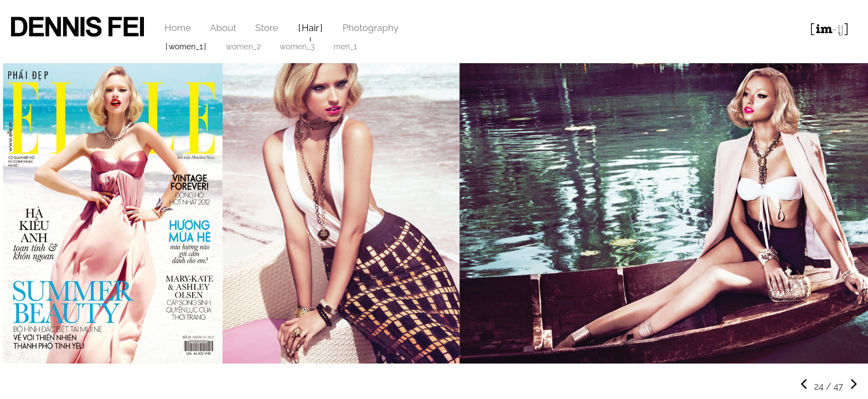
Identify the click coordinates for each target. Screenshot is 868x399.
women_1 (186, 47)
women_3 (297, 47)
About (223, 28)
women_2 (243, 47)
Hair (310, 28)
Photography (371, 28)
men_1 (345, 47)
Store (267, 28)
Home (178, 28)
